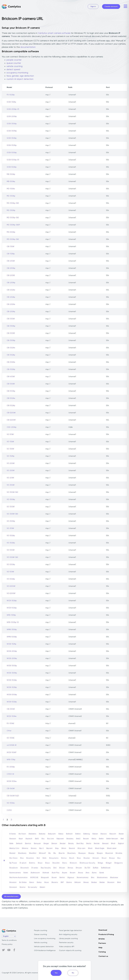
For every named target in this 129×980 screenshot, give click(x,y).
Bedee (94, 882)
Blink (119, 882)
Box (119, 858)
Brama (69, 882)
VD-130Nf (10, 449)
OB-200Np (11, 283)
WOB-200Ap (12, 651)
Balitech (69, 834)
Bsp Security (46, 868)
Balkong (87, 834)
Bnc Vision (13, 858)
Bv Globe (23, 882)
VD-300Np (11, 521)
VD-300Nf (11, 507)
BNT (62, 882)
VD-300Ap (11, 499)
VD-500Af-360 (12, 557)
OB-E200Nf (11, 420)
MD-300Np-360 (13, 218)
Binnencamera (83, 878)
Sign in (93, 7)
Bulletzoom (35, 873)
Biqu (57, 848)
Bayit (21, 839)
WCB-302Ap (12, 601)
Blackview (114, 878)
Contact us (103, 956)
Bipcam (49, 848)
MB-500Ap (11, 181)
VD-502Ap (11, 579)
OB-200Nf (11, 275)
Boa (22, 858)
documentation (28, 47)
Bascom (113, 834)
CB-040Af (11, 789)
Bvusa (81, 873)
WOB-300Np (12, 673)
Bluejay (91, 853)
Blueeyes (82, 853)
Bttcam (79, 868)
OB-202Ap (11, 297)
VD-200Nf (11, 471)
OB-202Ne (11, 304)
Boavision (30, 858)
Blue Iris (62, 853)
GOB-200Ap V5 (13, 109)
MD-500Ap (11, 232)
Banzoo (104, 834)
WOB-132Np (12, 644)
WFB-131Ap (11, 760)
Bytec (94, 873)
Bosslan (87, 858)
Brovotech (25, 868)
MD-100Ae (11, 189)
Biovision (111, 882)
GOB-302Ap (12, 138)
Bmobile (119, 853)
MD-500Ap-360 (13, 239)
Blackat (12, 853)
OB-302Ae (11, 348)
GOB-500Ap (12, 153)
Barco (32, 882)
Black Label (112, 848)
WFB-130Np (11, 615)
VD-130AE (11, 738)
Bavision (13, 839)
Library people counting (68, 939)
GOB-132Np (11, 102)
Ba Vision (22, 834)
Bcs (43, 839)
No (73, 973)
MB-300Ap (11, 174)
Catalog (102, 952)
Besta (89, 844)
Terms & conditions (9, 940)
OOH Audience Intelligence (45, 951)
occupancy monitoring (17, 73)
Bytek (102, 873)
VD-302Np (11, 543)
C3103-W (10, 774)
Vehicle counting (41, 943)
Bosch (72, 858)
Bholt (113, 844)
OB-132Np (11, 254)
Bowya (112, 858)
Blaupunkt (45, 878)
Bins (93, 878)
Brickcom (73, 863)
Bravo (47, 863)
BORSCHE (34, 878)
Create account (111, 7)
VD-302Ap (11, 536)
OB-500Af (11, 384)
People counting (41, 930)
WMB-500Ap (12, 637)
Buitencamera (15, 873)
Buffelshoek (106, 868)
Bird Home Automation (18, 878)
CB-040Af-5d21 (13, 796)
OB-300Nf (11, 333)
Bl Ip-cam (81, 848)
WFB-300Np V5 (13, 622)
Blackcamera (102, 878)
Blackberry (22, 853)
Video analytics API (67, 947)
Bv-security (33, 887)
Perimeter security (66, 943)
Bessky (71, 844)
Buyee (65, 873)
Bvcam (73, 873)
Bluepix (100, 853)
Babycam (52, 834)
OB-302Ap (11, 355)
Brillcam (78, 882)
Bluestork (109, 853)
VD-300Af (11, 485)
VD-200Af (11, 463)
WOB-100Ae (12, 781)
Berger (46, 844)
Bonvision (13, 887)
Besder (63, 844)
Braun (40, 863)
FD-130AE (10, 724)
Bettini (62, 878)
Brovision (13, 882)
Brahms (32, 863)
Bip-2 (41, 848)
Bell (122, 839)
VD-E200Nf (11, 593)
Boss (79, 858)
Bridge (100, 863)
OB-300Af (11, 319)
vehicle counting (14, 66)
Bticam (62, 868)
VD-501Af (10, 572)
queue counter (14, 63)
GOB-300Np (12, 131)
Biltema (25, 848)
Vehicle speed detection (44, 947)
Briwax (86, 882)
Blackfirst (33, 853)
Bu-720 (87, 868)
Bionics (34, 848)
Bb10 (37, 839)
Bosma (23, 887)
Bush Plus (56, 873)
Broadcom (14, 868)
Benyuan (37, 844)
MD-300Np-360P (13, 225)
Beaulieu (70, 839)
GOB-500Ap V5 (13, 160)
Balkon (78, 834)
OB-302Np (11, 369)
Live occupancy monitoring (45, 939)
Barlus (39, 882)
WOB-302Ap (12, 680)
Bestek (97, 844)
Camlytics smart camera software (54, 33)
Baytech (29, 839)
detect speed (13, 70)
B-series (35, 868)
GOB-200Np (12, 116)
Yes (56, 973)
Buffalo (96, 868)
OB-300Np (11, 340)
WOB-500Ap (12, 695)
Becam (86, 839)
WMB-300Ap (12, 630)
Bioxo (47, 882)
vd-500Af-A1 (12, 745)
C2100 (9, 810)
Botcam (96, 858)
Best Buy (80, 844)
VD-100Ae (11, 803)
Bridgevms (119, 863)
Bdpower (60, 839)
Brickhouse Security (87, 863)
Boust (104, 858)
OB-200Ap (11, 268)
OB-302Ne (11, 362)
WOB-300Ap (12, 666)
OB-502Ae (11, 398)
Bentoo (28, 844)
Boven (54, 878)
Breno (65, 863)
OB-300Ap (11, 326)
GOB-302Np (12, 145)
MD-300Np (11, 210)
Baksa (61, 834)
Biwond (72, 848)
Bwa (87, 873)
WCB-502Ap (12, 608)
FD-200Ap (11, 767)
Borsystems (54, 858)
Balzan (95, 834)
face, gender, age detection (20, 76)
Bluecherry (72, 853)
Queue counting (40, 935)
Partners (102, 943)
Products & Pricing (106, 935)
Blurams (55, 882)
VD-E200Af (11, 586)
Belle (11, 844)
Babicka (42, 834)
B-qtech (23, 863)
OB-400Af (11, 377)
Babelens (32, 834)
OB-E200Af (11, 413)
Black (90, 848)
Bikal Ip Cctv (14, 848)
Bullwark (46, 873)
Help (100, 948)
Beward (105, 844)
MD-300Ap (11, 196)
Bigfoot (121, 844)
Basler (121, 834)
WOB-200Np (12, 658)
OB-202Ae (11, 290)
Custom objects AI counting (70, 951)
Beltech (19, 844)
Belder (102, 882)
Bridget (109, 863)
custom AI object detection (20, 79)
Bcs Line (51, 839)
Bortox (64, 858)
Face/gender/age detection (70, 930)
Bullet (26, 873)
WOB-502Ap (12, 702)
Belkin (101, 839)
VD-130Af (10, 442)
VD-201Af (10, 478)
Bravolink (56, 863)
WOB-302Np (12, 687)
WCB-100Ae (12, 716)
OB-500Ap (11, 391)
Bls (50, 853)
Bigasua (71, 878)
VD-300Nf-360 (12, 514)
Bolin (45, 858)
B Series (13, 834)
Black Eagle (100, 848)
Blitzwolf (42, 853)
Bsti (55, 868)
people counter (14, 60)
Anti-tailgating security (68, 935)
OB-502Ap (11, 406)
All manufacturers (11, 896)
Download (103, 930)
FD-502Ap (11, 95)
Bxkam (42, 887)
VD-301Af (10, 528)
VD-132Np (11, 456)
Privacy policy (7, 944)
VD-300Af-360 (12, 492)
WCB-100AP (12, 752)
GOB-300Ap (12, 124)
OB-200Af (11, 261)
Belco (94, 839)
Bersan (54, 844)
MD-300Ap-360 (13, 203)
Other (9, 731)
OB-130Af (10, 247)
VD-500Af (11, 550)
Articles (102, 939)
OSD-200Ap (12, 427)
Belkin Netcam (112, 839)
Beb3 (78, 839)
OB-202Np (11, 312)
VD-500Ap (11, 565)
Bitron (64, 848)
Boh (38, 858)
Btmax (70, 868)
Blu (55, 853)
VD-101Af (10, 434)
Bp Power (13, 863)
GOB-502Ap (12, 167)
